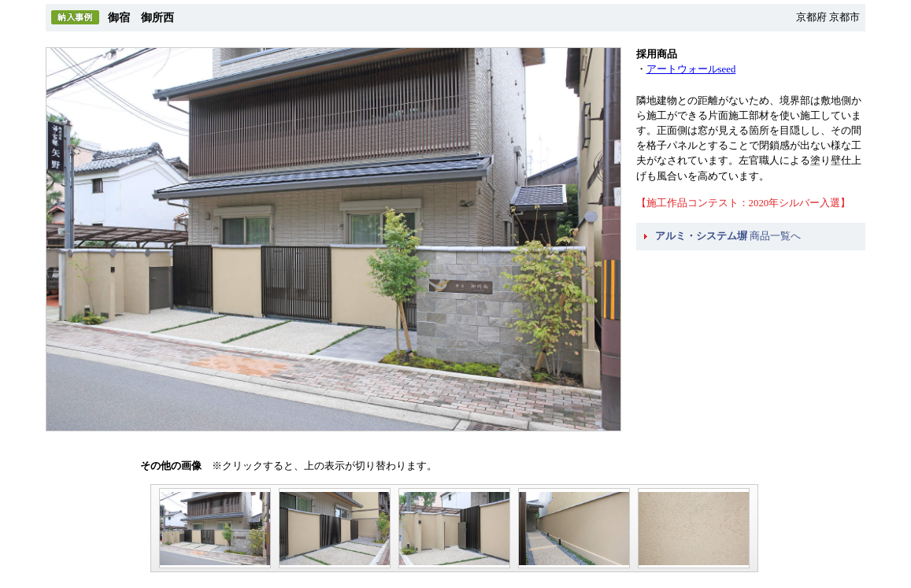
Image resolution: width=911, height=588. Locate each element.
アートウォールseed (691, 69)
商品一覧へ (728, 236)
